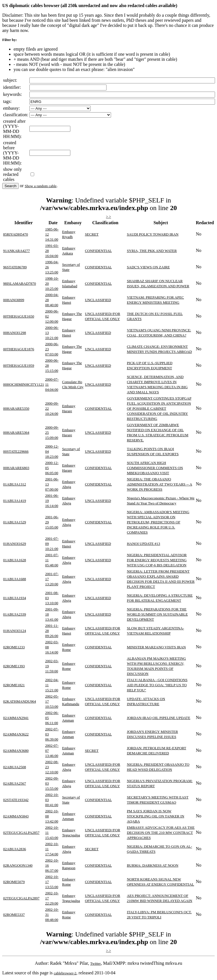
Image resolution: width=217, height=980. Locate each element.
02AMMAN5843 (16, 816)
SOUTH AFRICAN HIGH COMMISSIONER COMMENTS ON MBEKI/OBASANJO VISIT (155, 468)
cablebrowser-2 (65, 973)
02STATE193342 (16, 800)
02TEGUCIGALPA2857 (21, 833)
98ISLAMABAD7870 (19, 283)
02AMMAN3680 (16, 751)
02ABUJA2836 (15, 849)
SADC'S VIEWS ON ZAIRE (148, 267)
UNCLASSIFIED (98, 300)
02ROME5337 (14, 915)
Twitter (95, 963)
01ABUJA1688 (15, 579)
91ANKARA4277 (17, 251)
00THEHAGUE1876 (19, 349)
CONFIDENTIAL (98, 251)
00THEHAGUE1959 (19, 365)
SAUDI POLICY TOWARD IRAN (153, 234)
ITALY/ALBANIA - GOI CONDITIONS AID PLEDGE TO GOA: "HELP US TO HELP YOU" (157, 685)
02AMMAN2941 (16, 718)
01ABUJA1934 (15, 598)
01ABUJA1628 (15, 560)
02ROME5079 (14, 882)
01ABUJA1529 (15, 522)
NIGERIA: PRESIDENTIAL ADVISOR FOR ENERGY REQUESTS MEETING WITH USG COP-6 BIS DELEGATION (157, 560)
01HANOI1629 (15, 544)
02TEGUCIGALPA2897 (21, 898)
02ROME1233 (14, 647)
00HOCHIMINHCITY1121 (24, 384)
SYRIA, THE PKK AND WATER (152, 251)
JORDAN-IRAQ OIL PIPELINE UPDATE (159, 718)
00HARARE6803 (16, 468)
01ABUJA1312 (15, 484)
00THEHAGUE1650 (19, 316)
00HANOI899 (14, 300)
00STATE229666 (16, 451)
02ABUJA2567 (15, 783)
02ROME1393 (14, 666)
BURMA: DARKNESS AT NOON (153, 865)
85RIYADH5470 (16, 234)
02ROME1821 (14, 685)
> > (108, 216)
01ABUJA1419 (15, 501)
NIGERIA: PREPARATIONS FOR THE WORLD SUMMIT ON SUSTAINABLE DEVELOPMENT (157, 614)
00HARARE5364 (16, 432)
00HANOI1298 (15, 333)
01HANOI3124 (15, 631)
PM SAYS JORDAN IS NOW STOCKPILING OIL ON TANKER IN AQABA (156, 816)
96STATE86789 (15, 267)
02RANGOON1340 (18, 865)
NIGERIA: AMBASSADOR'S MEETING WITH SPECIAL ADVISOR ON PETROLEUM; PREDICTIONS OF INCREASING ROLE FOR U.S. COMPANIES (158, 522)
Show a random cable (41, 186)
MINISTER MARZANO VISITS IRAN (156, 647)
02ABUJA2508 (15, 767)
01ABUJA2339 (15, 614)
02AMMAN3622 (16, 734)
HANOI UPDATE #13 (144, 544)
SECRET (92, 234)
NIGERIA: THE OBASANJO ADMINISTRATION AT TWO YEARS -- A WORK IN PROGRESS (160, 484)
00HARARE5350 (16, 408)
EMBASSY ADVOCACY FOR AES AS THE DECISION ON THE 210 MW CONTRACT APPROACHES (161, 833)
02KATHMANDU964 (19, 701)
